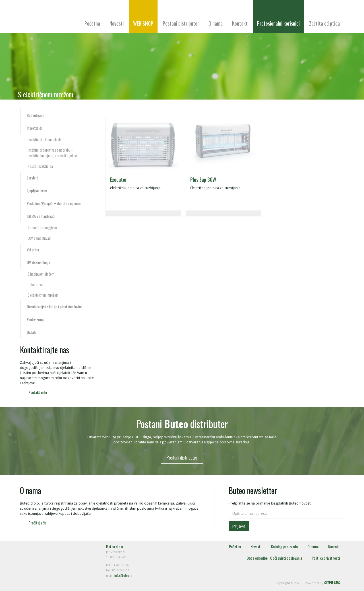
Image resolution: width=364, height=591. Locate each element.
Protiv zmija (36, 319)
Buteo (51, 19)
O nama (216, 23)
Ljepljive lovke (37, 190)
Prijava (239, 526)
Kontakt (240, 23)
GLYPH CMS (332, 583)
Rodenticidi (35, 115)
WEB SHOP (143, 23)
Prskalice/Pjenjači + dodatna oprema (54, 203)
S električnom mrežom (43, 295)
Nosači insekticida (40, 166)
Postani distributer (181, 23)
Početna (92, 23)
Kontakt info (38, 392)
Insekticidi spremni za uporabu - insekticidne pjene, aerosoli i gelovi (52, 153)
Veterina (33, 250)
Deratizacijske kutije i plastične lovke (54, 306)
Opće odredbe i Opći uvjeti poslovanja (274, 558)
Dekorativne (36, 284)
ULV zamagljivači (39, 238)
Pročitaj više (37, 523)
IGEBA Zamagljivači (41, 216)
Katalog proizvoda (284, 546)
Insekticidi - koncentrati (44, 139)
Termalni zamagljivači (43, 227)
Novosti (117, 23)
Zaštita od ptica (324, 23)
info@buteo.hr (123, 575)
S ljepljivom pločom (41, 274)
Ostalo (32, 332)
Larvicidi (33, 178)
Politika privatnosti (326, 558)
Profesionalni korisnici (278, 23)
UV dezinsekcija (38, 262)
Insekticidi (34, 128)
